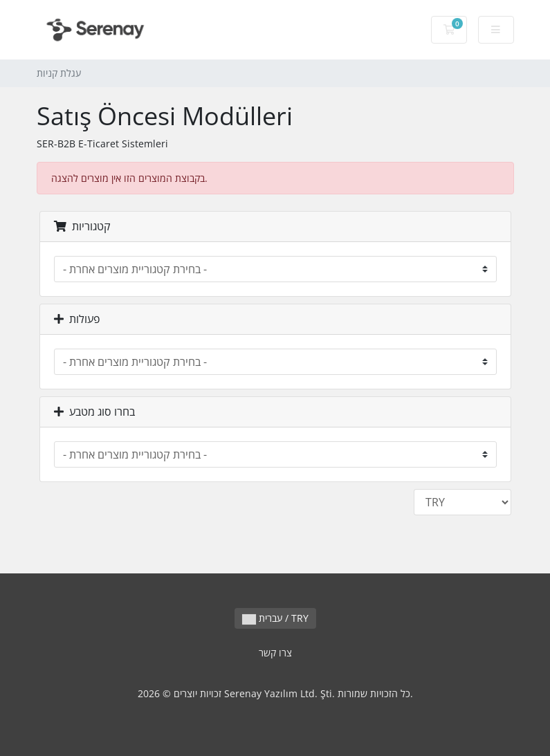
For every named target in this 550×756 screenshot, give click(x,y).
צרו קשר (275, 653)
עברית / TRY (275, 618)
